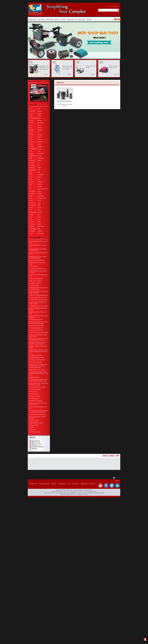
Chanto (31, 144)
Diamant (32, 154)
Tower (39, 215)
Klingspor (32, 226)
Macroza (40, 111)
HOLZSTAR (32, 205)
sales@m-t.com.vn (37, 445)
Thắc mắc (34, 449)
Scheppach (41, 175)
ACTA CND (32, 111)
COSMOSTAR (33, 149)
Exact (31, 179)
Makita (39, 116)
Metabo (40, 121)
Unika (39, 219)
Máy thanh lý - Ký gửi (35, 396)
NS (39, 132)
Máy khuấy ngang (34, 421)
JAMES (31, 215)
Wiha (39, 229)
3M (30, 109)
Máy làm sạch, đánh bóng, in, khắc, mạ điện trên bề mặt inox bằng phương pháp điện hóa (38, 366)
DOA (31, 158)
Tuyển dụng (62, 484)
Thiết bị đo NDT (33, 266)
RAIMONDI (41, 158)
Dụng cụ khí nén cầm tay (36, 281)
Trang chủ (33, 484)
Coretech (32, 146)
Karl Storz (32, 224)
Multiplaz (40, 130)
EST (31, 177)
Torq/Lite (40, 212)
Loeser (31, 233)
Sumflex (40, 194)
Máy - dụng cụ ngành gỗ (36, 362)
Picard (39, 149)
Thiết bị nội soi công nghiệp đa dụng (39, 295)
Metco (39, 125)
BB (30, 125)
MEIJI (39, 118)
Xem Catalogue (35, 81)
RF (39, 163)
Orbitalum (40, 146)
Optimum (40, 139)
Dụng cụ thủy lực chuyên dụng (37, 269)
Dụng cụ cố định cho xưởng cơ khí (38, 298)
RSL (39, 170)
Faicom (31, 182)
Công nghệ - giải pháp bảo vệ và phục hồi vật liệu (44, 68)
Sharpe (40, 177)
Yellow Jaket (41, 233)
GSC (31, 196)
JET (30, 217)
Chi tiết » (46, 74)
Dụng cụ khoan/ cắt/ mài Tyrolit (37, 387)
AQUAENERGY (33, 118)
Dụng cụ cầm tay (34, 425)
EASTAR (32, 163)
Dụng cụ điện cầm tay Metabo (37, 260)
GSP (31, 198)
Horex (31, 208)
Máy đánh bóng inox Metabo (37, 358)
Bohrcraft (32, 130)
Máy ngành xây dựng (35, 389)
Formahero (32, 191)
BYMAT (31, 135)
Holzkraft (32, 203)
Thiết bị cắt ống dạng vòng (36, 328)
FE (30, 186)
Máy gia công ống (34, 399)
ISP (30, 210)
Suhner (40, 191)
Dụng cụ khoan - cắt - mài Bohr (37, 370)
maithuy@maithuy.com (38, 447)
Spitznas (40, 184)
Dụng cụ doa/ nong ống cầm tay (38, 414)
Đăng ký (110, 6)
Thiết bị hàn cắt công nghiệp (37, 326)
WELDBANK (41, 226)
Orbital (39, 144)
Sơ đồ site (75, 484)
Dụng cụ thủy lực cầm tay (36, 330)
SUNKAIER (41, 196)
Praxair (40, 156)
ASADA (31, 121)
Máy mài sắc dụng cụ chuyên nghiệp (39, 332)
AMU (31, 116)
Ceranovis (32, 142)
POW (39, 151)
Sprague (40, 186)
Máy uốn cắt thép (34, 394)
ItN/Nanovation (33, 212)
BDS (31, 128)
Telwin (39, 203)
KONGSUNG (33, 229)
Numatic (40, 135)
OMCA (39, 137)
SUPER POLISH (42, 198)
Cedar (31, 139)
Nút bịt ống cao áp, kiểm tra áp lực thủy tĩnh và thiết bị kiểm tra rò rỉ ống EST (39, 373)
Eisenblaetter (33, 170)
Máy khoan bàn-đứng (35, 432)
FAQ (69, 484)
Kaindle (31, 222)
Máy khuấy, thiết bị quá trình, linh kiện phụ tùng (67, 68)
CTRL (31, 151)
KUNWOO (32, 231)
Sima (39, 179)
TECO (39, 201)
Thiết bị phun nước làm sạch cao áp (39, 306)
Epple (31, 175)
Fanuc (31, 184)
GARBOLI (32, 194)
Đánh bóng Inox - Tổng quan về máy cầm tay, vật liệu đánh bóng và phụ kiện (39, 351)
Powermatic (41, 154)
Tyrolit (39, 217)
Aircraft (31, 114)
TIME (39, 205)
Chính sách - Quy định (87, 484)
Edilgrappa (32, 165)
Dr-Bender (32, 161)
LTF (39, 109)
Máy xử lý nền (33, 392)
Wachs (39, 224)
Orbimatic (40, 142)
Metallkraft (40, 123)
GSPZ (31, 201)
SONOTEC (41, 182)
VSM (39, 222)
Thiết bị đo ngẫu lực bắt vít (36, 423)
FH (30, 189)
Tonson (40, 208)
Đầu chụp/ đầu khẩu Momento (64, 101)
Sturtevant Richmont (43, 189)
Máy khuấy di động (34, 285)
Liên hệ (54, 484)
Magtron (40, 114)
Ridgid (39, 168)
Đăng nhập (116, 6)
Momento (40, 128)
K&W (31, 219)
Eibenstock (32, 168)
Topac (39, 210)
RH (39, 165)
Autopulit (32, 123)
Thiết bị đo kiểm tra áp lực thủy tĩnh (38, 300)
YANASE (40, 231)
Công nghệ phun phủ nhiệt (36, 320)
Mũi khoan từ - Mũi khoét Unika (37, 360)
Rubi (39, 172)
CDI (30, 137)
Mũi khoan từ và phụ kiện (36, 355)
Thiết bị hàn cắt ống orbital (36, 279)
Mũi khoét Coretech (34, 377)
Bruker (31, 132)
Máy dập (32, 427)
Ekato (31, 172)
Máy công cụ (33, 430)
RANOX (40, 161)
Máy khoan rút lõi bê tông (36, 401)
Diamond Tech (33, 156)
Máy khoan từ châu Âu (35, 283)
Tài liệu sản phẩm (44, 484)
